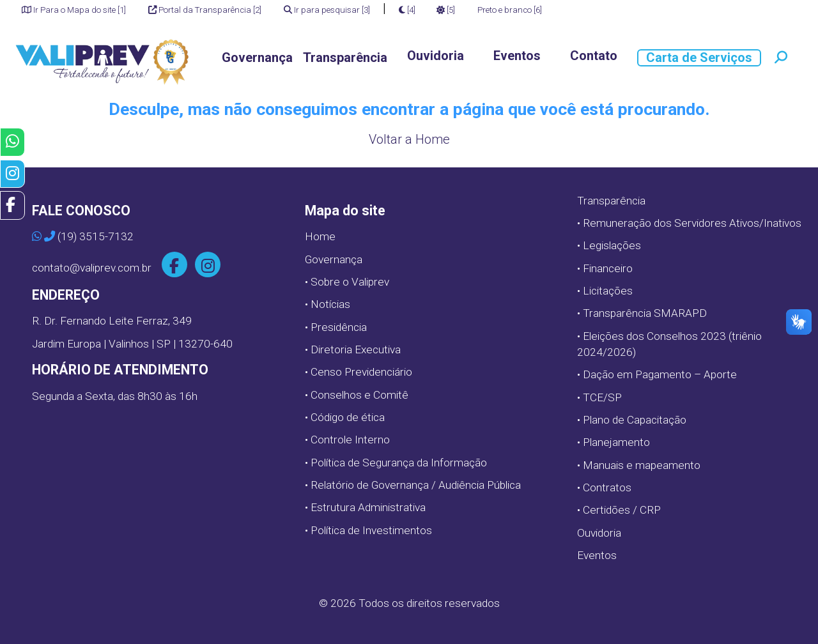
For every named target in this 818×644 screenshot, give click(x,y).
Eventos (517, 56)
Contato (594, 56)
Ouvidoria (436, 56)
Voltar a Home (409, 139)
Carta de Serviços (699, 57)
